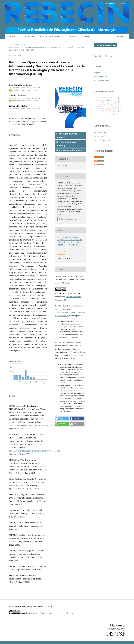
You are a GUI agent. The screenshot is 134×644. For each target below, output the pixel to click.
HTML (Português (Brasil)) (66, 144)
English (97, 73)
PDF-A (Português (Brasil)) (67, 136)
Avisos (87, 37)
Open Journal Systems (104, 56)
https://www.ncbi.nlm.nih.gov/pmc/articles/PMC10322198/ (34, 451)
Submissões (29, 37)
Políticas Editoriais (51, 37)
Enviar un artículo (106, 45)
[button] (62, 418)
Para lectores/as (100, 132)
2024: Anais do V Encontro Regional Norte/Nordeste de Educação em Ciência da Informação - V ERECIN (47, 49)
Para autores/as (100, 136)
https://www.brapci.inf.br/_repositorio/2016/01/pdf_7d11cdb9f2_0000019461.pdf (44, 425)
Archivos (21, 45)
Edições (13, 37)
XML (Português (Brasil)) (71, 150)
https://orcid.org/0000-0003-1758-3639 (25, 90)
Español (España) (101, 76)
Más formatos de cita (68, 219)
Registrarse (111, 4)
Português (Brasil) (102, 80)
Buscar (119, 37)
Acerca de (72, 37)
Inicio (12, 45)
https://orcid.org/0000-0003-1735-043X (25, 101)
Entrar (122, 4)
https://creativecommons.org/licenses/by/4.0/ (54, 613)
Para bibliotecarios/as (103, 140)
